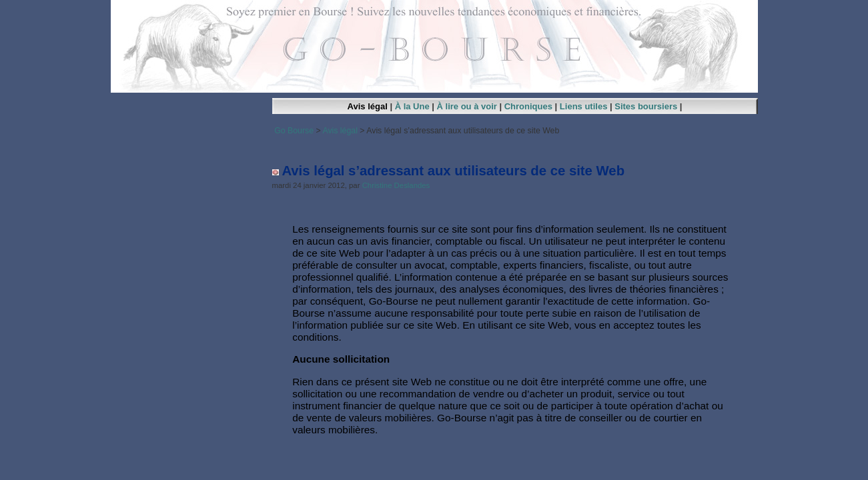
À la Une (412, 106)
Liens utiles (584, 106)
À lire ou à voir (467, 106)
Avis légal (368, 106)
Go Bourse (294, 131)
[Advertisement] (515, 145)
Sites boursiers (646, 106)
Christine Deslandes (396, 185)
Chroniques (528, 106)
